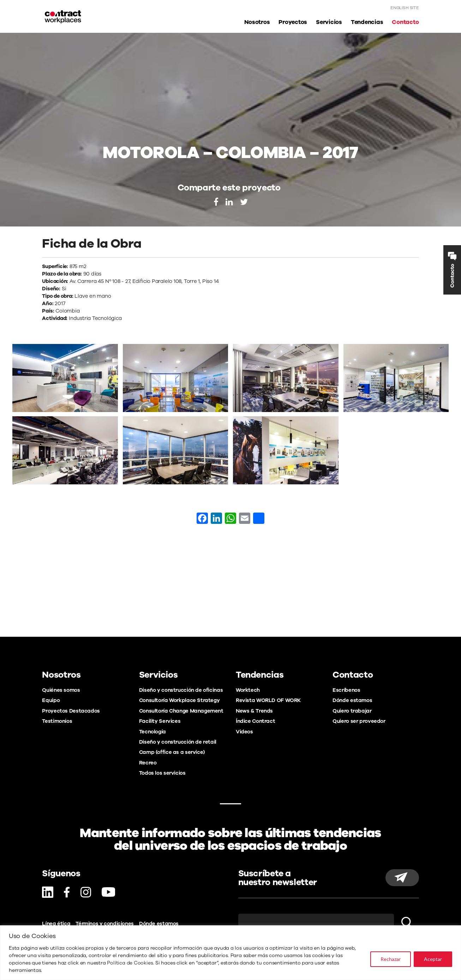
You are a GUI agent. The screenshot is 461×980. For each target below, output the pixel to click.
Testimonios (57, 721)
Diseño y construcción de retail (178, 742)
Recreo (148, 763)
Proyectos (293, 22)
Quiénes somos (61, 690)
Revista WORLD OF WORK (268, 700)
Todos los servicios (162, 773)
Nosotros (257, 22)
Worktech (248, 690)
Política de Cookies (130, 963)
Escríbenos (346, 690)
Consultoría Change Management (181, 711)
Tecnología (152, 732)
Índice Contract (255, 721)
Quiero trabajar (352, 711)
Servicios (329, 22)
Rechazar (391, 959)
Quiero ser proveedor (359, 721)
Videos (244, 732)
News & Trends (254, 711)
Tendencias (367, 22)
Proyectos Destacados (71, 711)
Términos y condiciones (105, 924)
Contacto (405, 22)
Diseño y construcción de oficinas (181, 690)
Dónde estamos (352, 700)
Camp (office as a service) (172, 752)
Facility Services (160, 721)
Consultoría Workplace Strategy (179, 700)
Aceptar (433, 959)
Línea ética (56, 924)
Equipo (51, 700)
